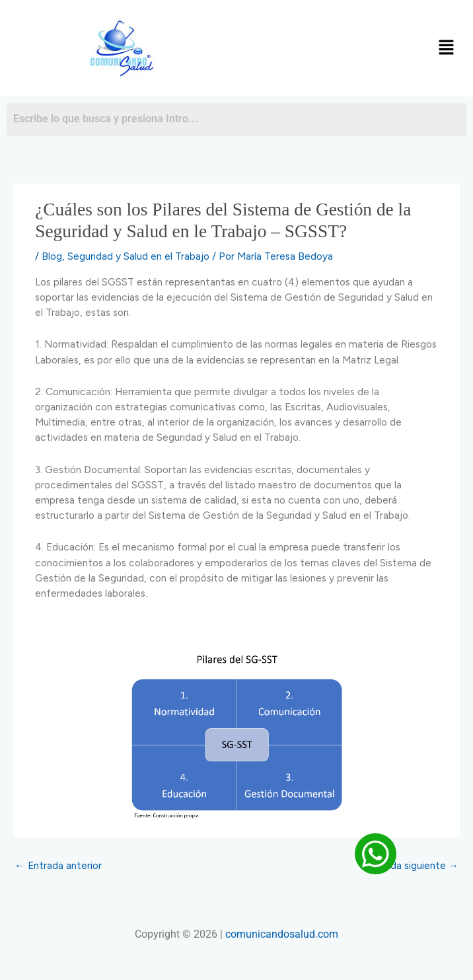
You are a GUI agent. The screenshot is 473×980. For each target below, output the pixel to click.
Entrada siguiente (413, 865)
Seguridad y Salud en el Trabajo (138, 256)
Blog (52, 256)
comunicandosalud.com (282, 934)
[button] (447, 48)
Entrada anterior (58, 865)
